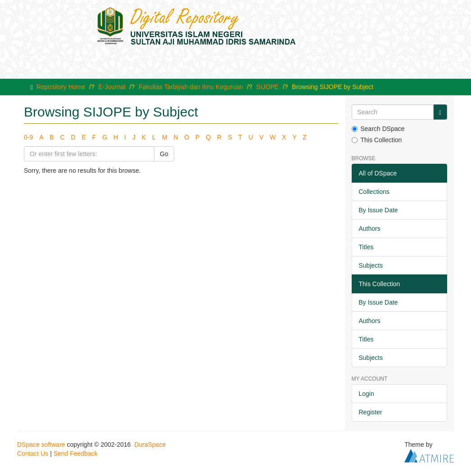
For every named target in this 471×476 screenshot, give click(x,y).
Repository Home (61, 87)
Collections (374, 192)
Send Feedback (76, 454)
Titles (366, 247)
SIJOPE (267, 87)
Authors (370, 229)
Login (367, 394)
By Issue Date (378, 210)
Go (164, 154)
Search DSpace (378, 129)
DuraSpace (150, 445)
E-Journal (112, 87)
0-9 (28, 137)
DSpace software (41, 445)
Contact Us (33, 454)
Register (371, 412)
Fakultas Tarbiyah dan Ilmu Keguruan (191, 87)
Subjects (371, 265)
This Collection (377, 140)
